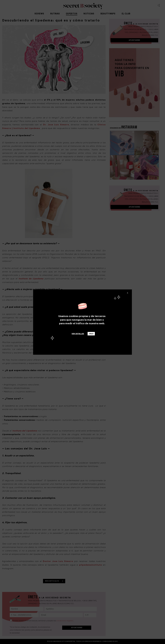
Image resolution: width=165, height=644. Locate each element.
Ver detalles (78, 334)
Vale (91, 334)
